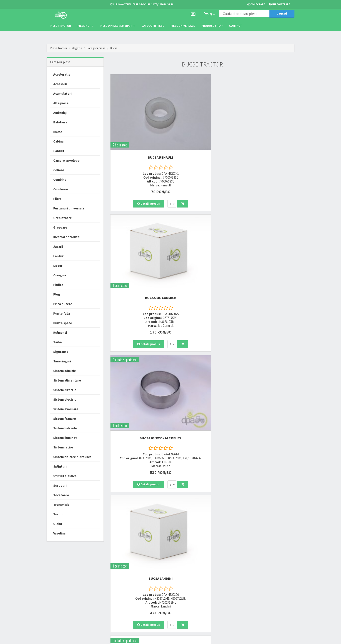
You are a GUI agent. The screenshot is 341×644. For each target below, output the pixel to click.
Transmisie (61, 505)
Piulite (58, 285)
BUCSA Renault (139, 124)
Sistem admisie (65, 371)
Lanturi (59, 256)
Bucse (116, 48)
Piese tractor (60, 26)
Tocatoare (61, 495)
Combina (60, 180)
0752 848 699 (119, 576)
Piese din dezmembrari (117, 26)
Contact (236, 26)
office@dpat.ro (121, 598)
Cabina (58, 141)
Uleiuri (58, 524)
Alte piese (61, 103)
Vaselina (59, 533)
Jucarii (58, 246)
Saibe (58, 342)
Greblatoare (63, 218)
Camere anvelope (66, 160)
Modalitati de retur (163, 582)
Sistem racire (63, 447)
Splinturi (60, 466)
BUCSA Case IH (202, 236)
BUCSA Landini (139, 236)
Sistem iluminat (65, 438)
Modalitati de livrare (164, 571)
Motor (58, 266)
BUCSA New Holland (266, 236)
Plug (57, 294)
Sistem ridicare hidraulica (72, 457)
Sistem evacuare (66, 409)
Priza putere (63, 304)
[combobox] (150, 175)
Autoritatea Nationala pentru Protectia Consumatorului (212, 589)
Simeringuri (62, 361)
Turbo (58, 514)
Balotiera (60, 122)
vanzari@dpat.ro (122, 592)
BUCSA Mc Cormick (202, 124)
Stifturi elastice (65, 476)
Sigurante (61, 352)
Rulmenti (60, 333)
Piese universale (183, 26)
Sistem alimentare (67, 380)
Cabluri (59, 151)
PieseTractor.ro (80, 637)
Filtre (57, 199)
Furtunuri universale (69, 208)
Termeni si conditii (206, 571)
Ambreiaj (60, 113)
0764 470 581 (119, 582)
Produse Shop (212, 26)
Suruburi (60, 485)
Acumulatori (62, 94)
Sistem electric (65, 399)
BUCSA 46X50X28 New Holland (139, 450)
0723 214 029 (119, 571)
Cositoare (61, 189)
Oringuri (60, 275)
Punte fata (62, 313)
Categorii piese (153, 26)
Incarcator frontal (67, 237)
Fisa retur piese (161, 598)
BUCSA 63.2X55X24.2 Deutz (266, 124)
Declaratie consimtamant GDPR (210, 599)
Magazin (77, 48)
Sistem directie (65, 390)
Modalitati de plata (164, 576)
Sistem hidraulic (65, 428)
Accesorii (60, 84)
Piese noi (85, 26)
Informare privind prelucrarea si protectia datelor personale (212, 579)
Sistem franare (65, 419)
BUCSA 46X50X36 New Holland (266, 343)
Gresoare (60, 227)
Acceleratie (62, 74)
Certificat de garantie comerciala (165, 590)
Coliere (59, 170)
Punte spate (63, 323)
